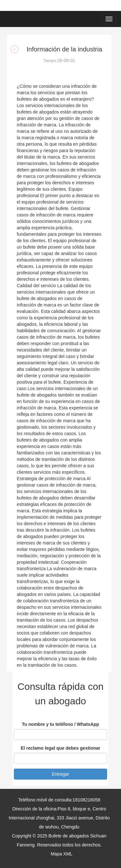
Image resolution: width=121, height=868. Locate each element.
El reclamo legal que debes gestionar (60, 748)
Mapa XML (61, 854)
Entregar (61, 774)
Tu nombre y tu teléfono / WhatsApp (60, 724)
